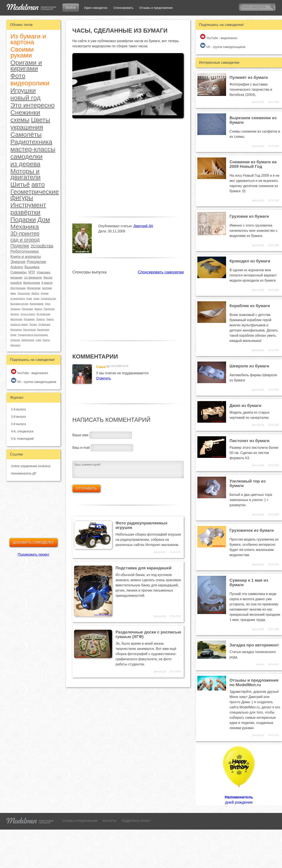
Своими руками (22, 52)
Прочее (33, 325)
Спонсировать (123, 8)
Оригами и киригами (26, 65)
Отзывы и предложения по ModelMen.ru (254, 682)
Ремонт (50, 319)
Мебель (35, 293)
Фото (18, 76)
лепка (36, 299)
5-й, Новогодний (22, 439)
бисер (48, 277)
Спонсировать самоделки (161, 272)
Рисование (29, 319)
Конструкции (30, 330)
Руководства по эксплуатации (33, 335)
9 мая (29, 299)
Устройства (42, 246)
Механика (25, 227)
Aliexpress (15, 345)
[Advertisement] (128, 305)
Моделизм (34, 288)
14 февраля (33, 277)
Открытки (15, 340)
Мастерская (16, 319)
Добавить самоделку (33, 542)
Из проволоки (43, 314)
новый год (25, 98)
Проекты (41, 319)
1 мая (38, 340)
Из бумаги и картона (28, 39)
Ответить (103, 378)
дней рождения (239, 775)
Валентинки (43, 330)
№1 (108, 366)
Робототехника (25, 251)
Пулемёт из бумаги (249, 77)
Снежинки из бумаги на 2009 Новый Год (253, 164)
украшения (27, 127)
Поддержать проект (33, 555)
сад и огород (25, 240)
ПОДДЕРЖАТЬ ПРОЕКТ (136, 821)
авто (38, 184)
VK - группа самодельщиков (34, 381)
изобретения (28, 340)
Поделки (20, 246)
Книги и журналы (26, 257)
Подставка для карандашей (143, 568)
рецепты (15, 314)
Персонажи (27, 309)
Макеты (38, 309)
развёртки (25, 212)
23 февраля (44, 325)
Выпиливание (37, 304)
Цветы (41, 120)
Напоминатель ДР (24, 473)
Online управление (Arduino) (31, 466)
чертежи (47, 288)
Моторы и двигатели (25, 174)
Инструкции (18, 288)
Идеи (48, 304)
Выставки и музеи (19, 304)
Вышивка (32, 267)
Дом (44, 220)
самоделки (26, 156)
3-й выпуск (18, 424)
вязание (16, 277)
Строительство (48, 299)
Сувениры (18, 272)
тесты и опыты (28, 314)
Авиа (13, 293)
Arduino (17, 267)
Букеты (46, 340)
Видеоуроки (32, 283)
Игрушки (23, 90)
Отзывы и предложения (156, 8)
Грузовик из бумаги (249, 216)
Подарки (23, 220)
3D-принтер (25, 234)
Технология (24, 293)
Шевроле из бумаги (249, 366)
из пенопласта (18, 299)
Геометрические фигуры (35, 195)
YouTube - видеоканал (30, 372)
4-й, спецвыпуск (22, 431)
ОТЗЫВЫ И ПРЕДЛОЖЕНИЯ (80, 821)
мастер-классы (33, 149)
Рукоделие (36, 262)
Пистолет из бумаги (250, 441)
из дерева (25, 164)
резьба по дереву (19, 325)
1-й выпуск (18, 409)
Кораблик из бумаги (250, 306)
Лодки (13, 335)
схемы (20, 120)
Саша (101, 367)
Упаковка (43, 272)
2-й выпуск (18, 417)
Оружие (44, 293)
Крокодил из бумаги (250, 261)
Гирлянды (15, 309)
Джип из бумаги (246, 405)
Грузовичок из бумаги (252, 530)
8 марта (47, 283)
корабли (16, 283)
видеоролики (30, 83)
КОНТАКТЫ (110, 821)
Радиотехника (31, 142)
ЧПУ (32, 272)
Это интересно (32, 105)
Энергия (18, 262)
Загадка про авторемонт (254, 645)
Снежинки (25, 112)
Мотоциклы (16, 330)
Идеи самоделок (96, 8)
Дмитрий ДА (143, 226)
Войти (71, 8)
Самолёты (26, 134)
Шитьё (20, 184)
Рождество (49, 309)
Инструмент (28, 205)
